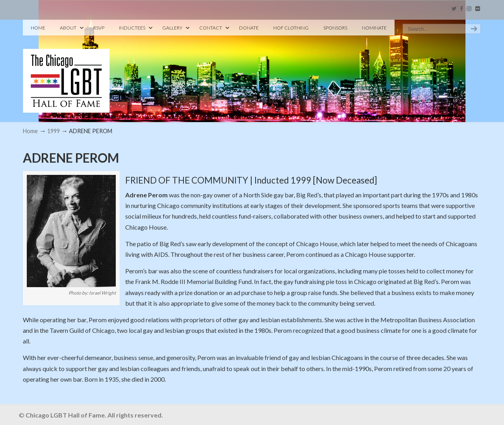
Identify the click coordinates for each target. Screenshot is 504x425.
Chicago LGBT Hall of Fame (66, 67)
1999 (54, 131)
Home (30, 131)
